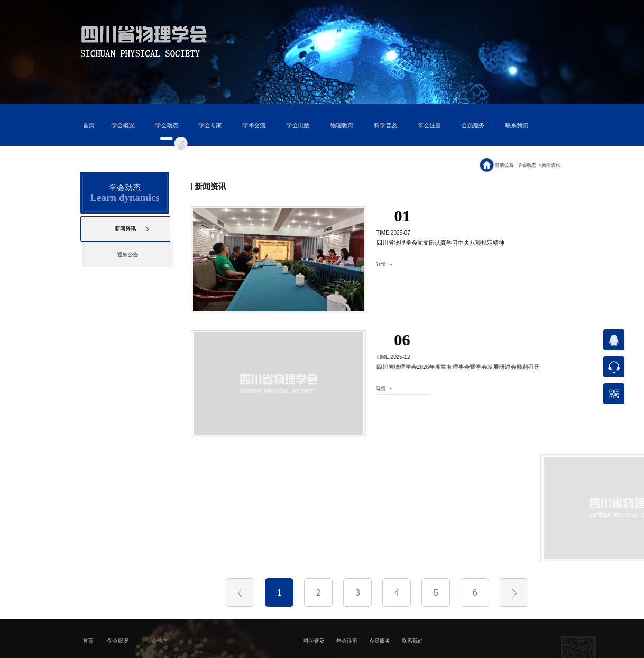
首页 (82, 125)
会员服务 (467, 125)
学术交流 (248, 125)
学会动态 (160, 125)
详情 (379, 264)
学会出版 (292, 125)
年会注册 (423, 125)
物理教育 (336, 125)
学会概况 (116, 125)
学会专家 (204, 125)
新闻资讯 (551, 164)
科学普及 (379, 125)
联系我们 (511, 125)
